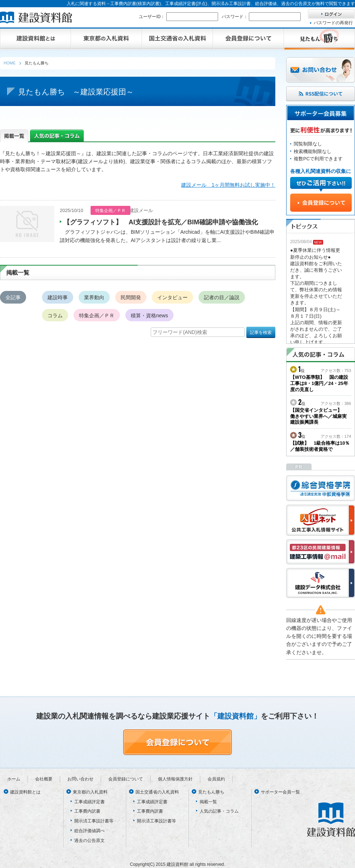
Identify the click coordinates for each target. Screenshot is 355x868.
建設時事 (58, 297)
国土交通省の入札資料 (157, 792)
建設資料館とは (25, 792)
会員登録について (126, 779)
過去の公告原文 (89, 841)
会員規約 (216, 779)
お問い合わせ (80, 779)
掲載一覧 (208, 802)
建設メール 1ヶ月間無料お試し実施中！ (228, 185)
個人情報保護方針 (175, 779)
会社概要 (44, 779)
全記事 (13, 297)
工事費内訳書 (87, 811)
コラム (55, 316)
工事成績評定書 (89, 802)
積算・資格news (149, 316)
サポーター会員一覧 (280, 792)
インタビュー (172, 297)
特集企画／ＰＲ (97, 316)
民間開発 (131, 297)
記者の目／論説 (222, 297)
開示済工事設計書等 (94, 821)
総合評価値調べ (89, 831)
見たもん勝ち (211, 792)
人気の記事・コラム (219, 811)
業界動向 (94, 297)
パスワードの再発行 (333, 23)
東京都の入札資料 (90, 792)
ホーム (14, 779)
